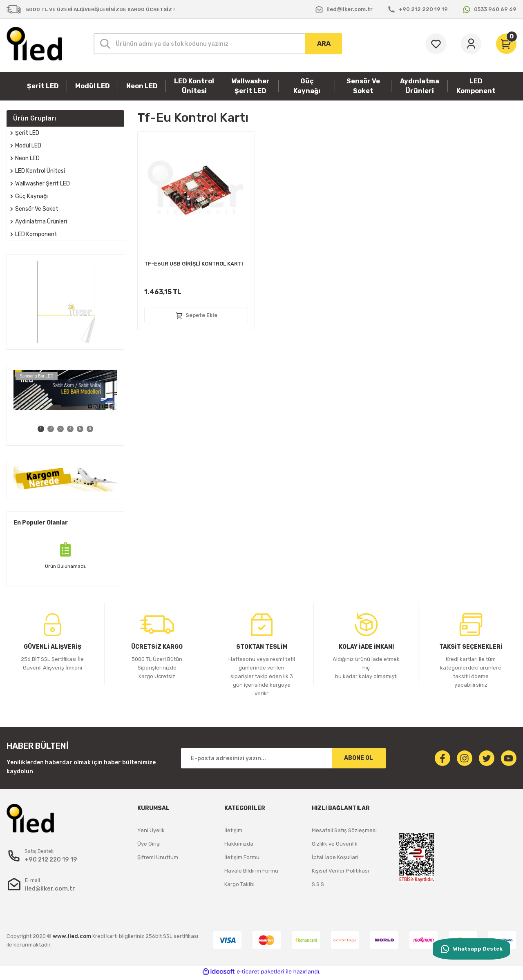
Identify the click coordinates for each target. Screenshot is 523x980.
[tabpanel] (65, 390)
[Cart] (506, 44)
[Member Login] (471, 44)
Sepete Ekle (196, 315)
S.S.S (318, 884)
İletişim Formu (242, 857)
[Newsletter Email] (283, 758)
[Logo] (34, 44)
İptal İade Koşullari (335, 857)
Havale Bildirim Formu (251, 871)
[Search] (218, 44)
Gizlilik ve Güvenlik (335, 844)
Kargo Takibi (239, 884)
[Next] (113, 404)
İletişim (233, 830)
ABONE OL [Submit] (359, 758)
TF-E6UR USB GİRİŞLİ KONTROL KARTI (194, 264)
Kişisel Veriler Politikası (340, 871)
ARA (324, 44)
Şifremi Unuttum (158, 857)
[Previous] (18, 404)
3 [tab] (60, 429)
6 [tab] (90, 429)
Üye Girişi (149, 844)
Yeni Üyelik (151, 830)
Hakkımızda (239, 844)
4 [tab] (70, 429)
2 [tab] (51, 429)
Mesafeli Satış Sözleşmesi (344, 830)
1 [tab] (41, 429)
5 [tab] (80, 429)
